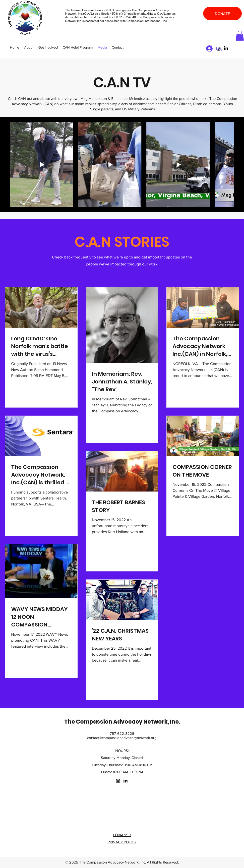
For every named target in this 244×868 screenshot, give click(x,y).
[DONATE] (222, 13)
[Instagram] (219, 49)
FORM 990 (122, 835)
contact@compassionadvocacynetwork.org (122, 738)
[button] (240, 36)
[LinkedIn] (226, 49)
